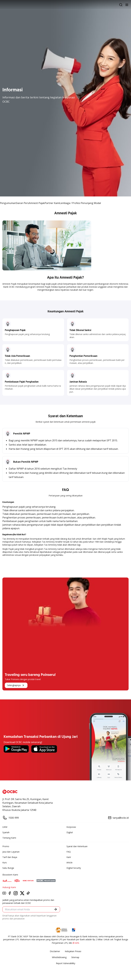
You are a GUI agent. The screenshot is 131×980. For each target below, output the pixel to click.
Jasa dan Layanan (11, 852)
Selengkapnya (16, 685)
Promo (6, 846)
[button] (55, 909)
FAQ (69, 852)
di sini (76, 943)
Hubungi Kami (9, 887)
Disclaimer (55, 951)
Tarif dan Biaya (10, 857)
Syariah (6, 832)
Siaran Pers (22, 203)
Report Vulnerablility (66, 963)
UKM (5, 827)
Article (69, 863)
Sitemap (75, 957)
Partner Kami (52, 203)
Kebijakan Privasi (73, 951)
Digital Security (74, 868)
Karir (69, 857)
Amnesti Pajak (37, 203)
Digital (70, 832)
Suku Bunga (8, 868)
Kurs (5, 863)
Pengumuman (8, 203)
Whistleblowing (59, 957)
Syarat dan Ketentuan (77, 846)
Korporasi (71, 827)
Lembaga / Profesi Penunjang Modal (80, 203)
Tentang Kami (9, 838)
